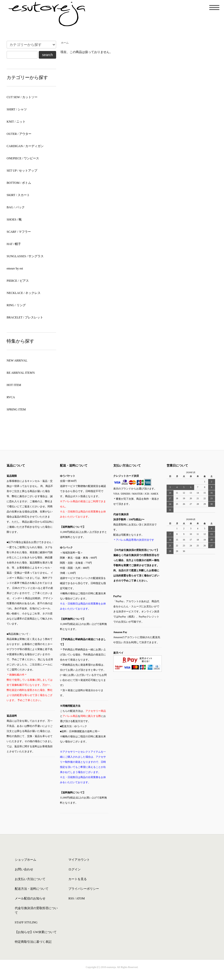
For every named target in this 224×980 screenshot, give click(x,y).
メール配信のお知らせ (30, 898)
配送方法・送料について (32, 889)
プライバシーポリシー (84, 889)
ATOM (80, 898)
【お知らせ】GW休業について (36, 932)
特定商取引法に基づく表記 (33, 942)
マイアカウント (79, 860)
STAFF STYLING (26, 922)
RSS (71, 898)
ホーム (65, 43)
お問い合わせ (24, 869)
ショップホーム (26, 860)
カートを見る (78, 879)
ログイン (74, 869)
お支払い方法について (30, 879)
